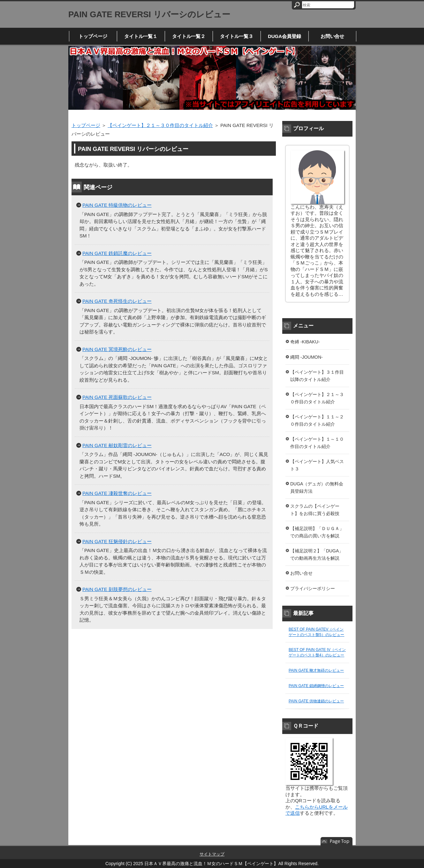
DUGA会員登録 (284, 36)
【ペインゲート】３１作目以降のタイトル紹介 (317, 376)
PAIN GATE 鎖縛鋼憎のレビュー (316, 686)
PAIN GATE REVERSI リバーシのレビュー (149, 14)
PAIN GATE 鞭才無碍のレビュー (316, 670)
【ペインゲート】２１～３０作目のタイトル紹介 (160, 125)
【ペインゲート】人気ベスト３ (317, 465)
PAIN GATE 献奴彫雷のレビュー (117, 445)
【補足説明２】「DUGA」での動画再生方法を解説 (317, 554)
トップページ (93, 36)
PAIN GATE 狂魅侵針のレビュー (117, 541)
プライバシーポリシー (313, 588)
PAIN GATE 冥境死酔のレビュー (117, 349)
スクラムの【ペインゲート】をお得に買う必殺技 (315, 510)
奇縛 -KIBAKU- (305, 342)
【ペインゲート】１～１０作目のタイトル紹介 (317, 443)
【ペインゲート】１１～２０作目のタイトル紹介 (317, 420)
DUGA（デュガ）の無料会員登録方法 (317, 487)
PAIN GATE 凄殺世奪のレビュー (117, 493)
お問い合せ (333, 36)
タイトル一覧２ (189, 36)
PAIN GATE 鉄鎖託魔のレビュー (117, 253)
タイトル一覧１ (141, 36)
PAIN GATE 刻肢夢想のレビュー (117, 589)
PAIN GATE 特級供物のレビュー (117, 205)
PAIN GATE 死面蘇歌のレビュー (117, 397)
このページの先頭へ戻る (337, 842)
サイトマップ (212, 854)
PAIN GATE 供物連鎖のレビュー (316, 701)
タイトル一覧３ (237, 36)
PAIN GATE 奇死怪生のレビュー (117, 301)
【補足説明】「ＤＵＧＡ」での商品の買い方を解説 (317, 532)
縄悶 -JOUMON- (307, 357)
